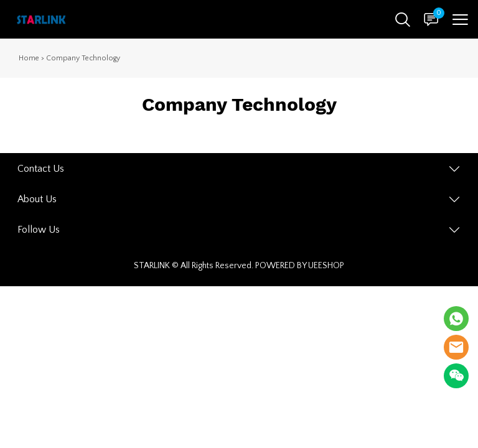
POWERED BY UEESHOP (300, 266)
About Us (37, 199)
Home (29, 58)
